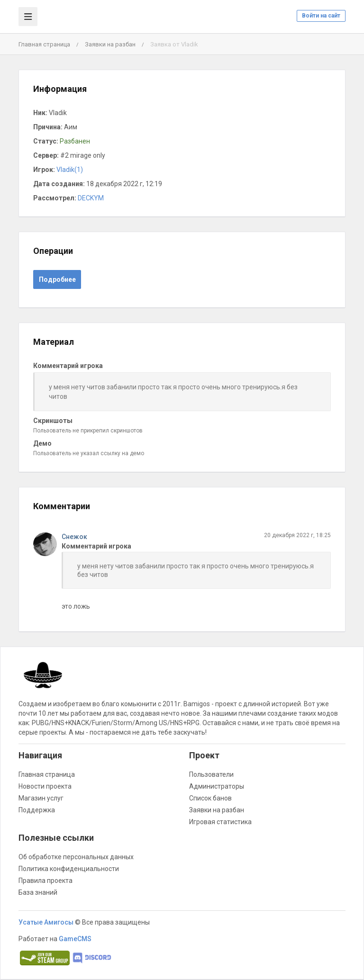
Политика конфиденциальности (69, 869)
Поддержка (37, 810)
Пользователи (211, 774)
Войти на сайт (321, 16)
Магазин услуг (41, 798)
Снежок (74, 537)
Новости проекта (45, 786)
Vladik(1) (70, 170)
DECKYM (91, 198)
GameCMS (75, 939)
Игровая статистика (220, 822)
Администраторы (217, 786)
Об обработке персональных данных (76, 857)
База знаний (38, 892)
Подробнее (57, 279)
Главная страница (44, 44)
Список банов (210, 798)
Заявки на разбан (110, 44)
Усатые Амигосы (46, 922)
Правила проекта (45, 881)
